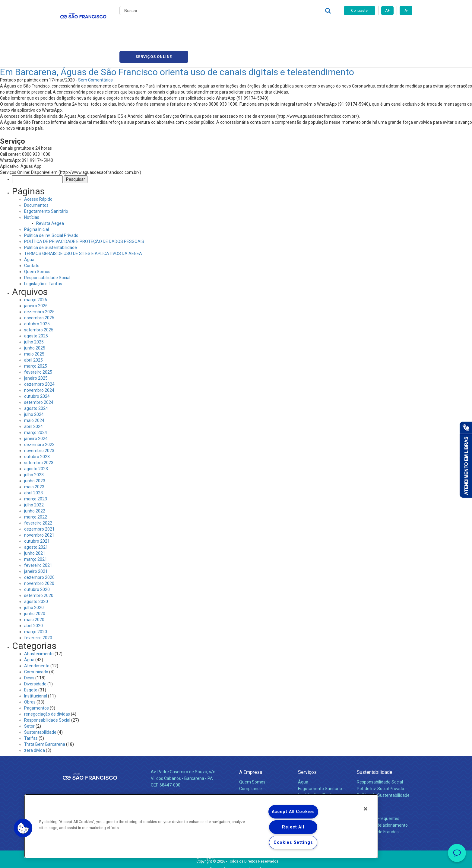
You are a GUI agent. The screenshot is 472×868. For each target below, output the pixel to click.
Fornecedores (292, 27)
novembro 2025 (39, 290)
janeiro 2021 (36, 544)
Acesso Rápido (38, 171)
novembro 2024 (39, 362)
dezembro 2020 (39, 550)
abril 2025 (33, 332)
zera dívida (35, 723)
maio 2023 (34, 459)
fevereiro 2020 (38, 610)
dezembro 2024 (39, 356)
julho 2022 (34, 477)
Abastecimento (39, 626)
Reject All (293, 827)
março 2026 (36, 272)
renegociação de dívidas (47, 686)
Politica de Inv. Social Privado (51, 208)
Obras (30, 674)
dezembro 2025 (39, 284)
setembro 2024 (39, 375)
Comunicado (36, 644)
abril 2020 (33, 598)
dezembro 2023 (39, 417)
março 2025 (36, 338)
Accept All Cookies (293, 812)
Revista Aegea (50, 196)
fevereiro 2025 (38, 344)
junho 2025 (35, 320)
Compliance (250, 761)
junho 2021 (35, 525)
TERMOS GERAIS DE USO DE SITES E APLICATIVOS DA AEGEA (83, 226)
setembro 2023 (39, 435)
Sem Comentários (95, 52)
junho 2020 (35, 586)
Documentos (36, 177)
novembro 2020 (39, 556)
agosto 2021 (36, 519)
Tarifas (31, 710)
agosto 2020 (36, 574)
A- (406, 11)
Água (29, 232)
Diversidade (35, 656)
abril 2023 (33, 465)
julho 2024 (34, 387)
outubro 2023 (37, 429)
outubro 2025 (37, 296)
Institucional (36, 668)
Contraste (359, 11)
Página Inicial (36, 202)
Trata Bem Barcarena (45, 716)
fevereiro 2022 (38, 495)
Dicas (29, 650)
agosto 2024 (36, 381)
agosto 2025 (36, 308)
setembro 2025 (39, 302)
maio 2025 (34, 326)
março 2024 (36, 405)
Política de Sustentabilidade (51, 220)
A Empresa (251, 744)
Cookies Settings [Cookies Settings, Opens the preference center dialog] (293, 842)
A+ (387, 11)
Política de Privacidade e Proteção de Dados (236, 859)
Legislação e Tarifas (43, 256)
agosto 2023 (36, 441)
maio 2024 (34, 393)
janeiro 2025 (36, 350)
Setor (29, 698)
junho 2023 (35, 453)
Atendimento (37, 638)
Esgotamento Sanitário (46, 183)
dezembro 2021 (39, 501)
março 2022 (36, 489)
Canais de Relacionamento (382, 798)
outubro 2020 (37, 562)
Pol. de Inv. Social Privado (380, 761)
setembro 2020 (39, 568)
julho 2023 (34, 447)
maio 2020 (34, 592)
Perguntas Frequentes (378, 791)
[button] (23, 828)
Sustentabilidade (40, 704)
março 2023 (36, 471)
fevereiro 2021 (38, 538)
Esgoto (31, 662)
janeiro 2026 (36, 278)
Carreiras (260, 27)
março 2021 (36, 531)
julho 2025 (34, 314)
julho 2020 (34, 580)
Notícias (233, 27)
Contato (32, 238)
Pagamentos (36, 680)
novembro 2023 (39, 423)
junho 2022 (35, 483)
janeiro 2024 (36, 411)
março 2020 (36, 604)
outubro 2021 (37, 513)
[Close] (366, 809)
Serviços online (378, 27)
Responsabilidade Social (47, 250)
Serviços (307, 744)
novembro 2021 (39, 507)
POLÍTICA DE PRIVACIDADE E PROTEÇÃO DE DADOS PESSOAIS (84, 214)
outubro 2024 (37, 369)
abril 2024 (33, 399)
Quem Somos (37, 244)
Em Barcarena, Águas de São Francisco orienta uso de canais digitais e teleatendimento (177, 44)
